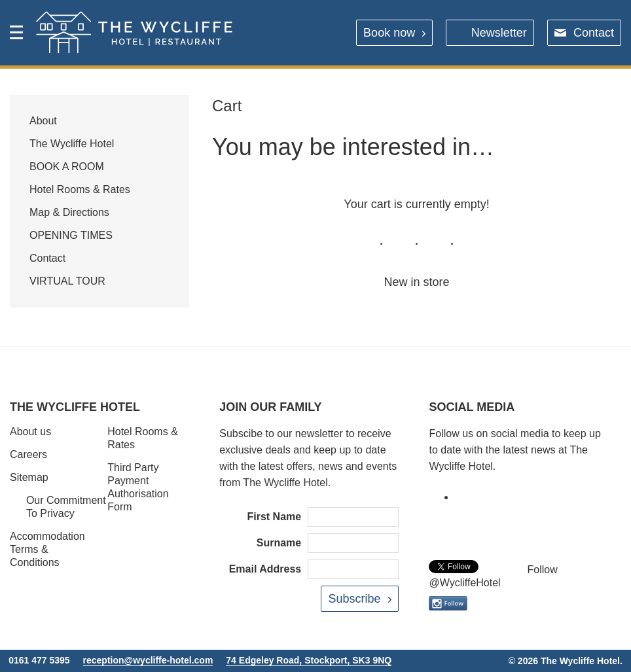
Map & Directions (69, 212)
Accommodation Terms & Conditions (47, 549)
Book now (389, 33)
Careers (28, 454)
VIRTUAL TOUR (67, 281)
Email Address (265, 569)
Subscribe (354, 599)
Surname (279, 543)
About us (30, 432)
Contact (594, 33)
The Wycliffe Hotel (72, 144)
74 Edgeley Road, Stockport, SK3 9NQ (309, 660)
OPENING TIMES (71, 235)
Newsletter (499, 33)
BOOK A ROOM (67, 167)
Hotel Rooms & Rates (80, 189)
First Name (275, 517)
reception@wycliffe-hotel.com (148, 660)
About (43, 121)
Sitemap (29, 477)
